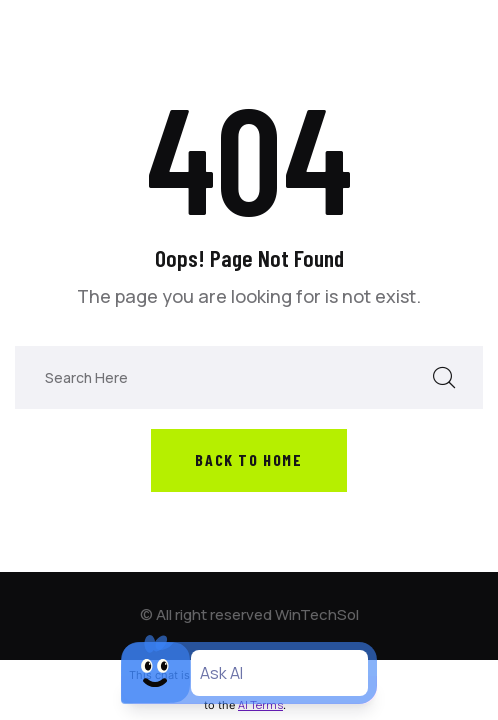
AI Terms (260, 704)
